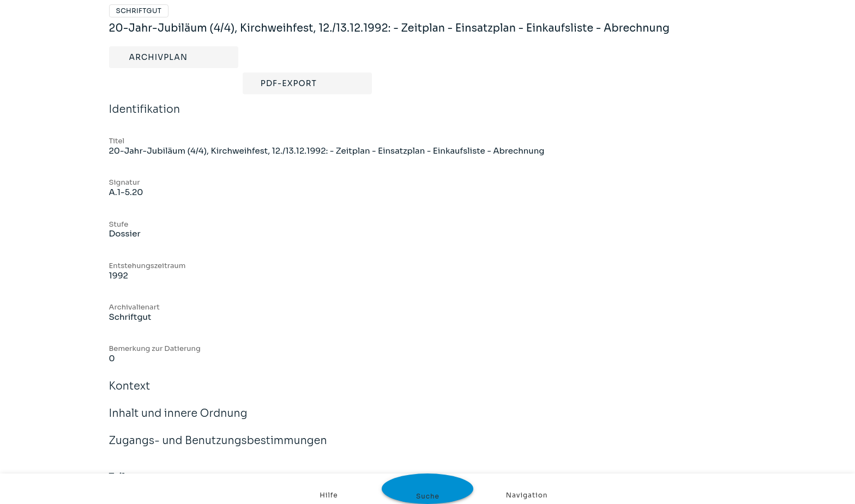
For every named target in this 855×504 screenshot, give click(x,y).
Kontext (130, 393)
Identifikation (145, 117)
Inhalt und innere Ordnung (178, 421)
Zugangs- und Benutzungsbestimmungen (218, 448)
